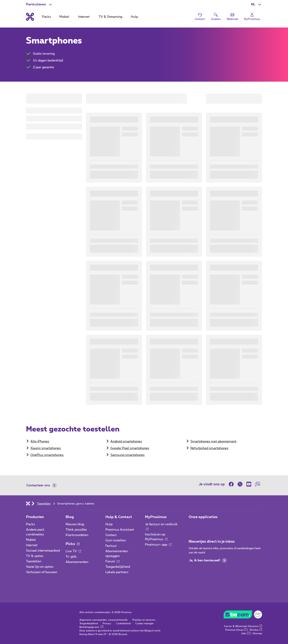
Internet (32, 545)
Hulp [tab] (134, 17)
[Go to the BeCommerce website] (243, 615)
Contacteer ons (42, 485)
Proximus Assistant (120, 530)
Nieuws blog (75, 524)
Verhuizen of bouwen (42, 572)
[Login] (252, 17)
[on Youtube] (249, 484)
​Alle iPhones (40, 441)
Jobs (245, 633)
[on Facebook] (232, 484)
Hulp (109, 524)
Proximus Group (236, 630)
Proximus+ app (158, 545)
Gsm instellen (116, 540)
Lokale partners (117, 572)
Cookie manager (145, 623)
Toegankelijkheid (118, 567)
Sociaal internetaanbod (43, 551)
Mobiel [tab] (64, 17)
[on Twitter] (240, 484)
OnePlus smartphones (47, 455)
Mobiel (31, 540)
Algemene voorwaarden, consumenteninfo (103, 620)
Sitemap (257, 633)
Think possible (76, 530)
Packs (30, 524)
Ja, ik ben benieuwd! (208, 560)
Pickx (72, 544)
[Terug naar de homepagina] (30, 17)
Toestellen (34, 561)
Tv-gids (71, 557)
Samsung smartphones (127, 455)
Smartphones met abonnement (213, 441)
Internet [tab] (84, 17)
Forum (112, 561)
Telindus (256, 630)
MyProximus (156, 517)
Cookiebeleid (123, 623)
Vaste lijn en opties (40, 567)
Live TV (73, 551)
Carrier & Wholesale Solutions (243, 626)
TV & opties (35, 556)
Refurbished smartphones (209, 448)
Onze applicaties (203, 517)
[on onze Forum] (258, 484)
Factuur (111, 546)
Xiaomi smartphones (46, 448)
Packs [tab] (46, 17)
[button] (256, 4)
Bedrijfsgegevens (91, 627)
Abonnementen (77, 562)
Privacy (107, 623)
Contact (111, 535)
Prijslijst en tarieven (144, 620)
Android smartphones (126, 441)
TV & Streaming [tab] (110, 17)
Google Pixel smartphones (130, 448)
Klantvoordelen (77, 535)
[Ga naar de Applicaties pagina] (192, 525)
